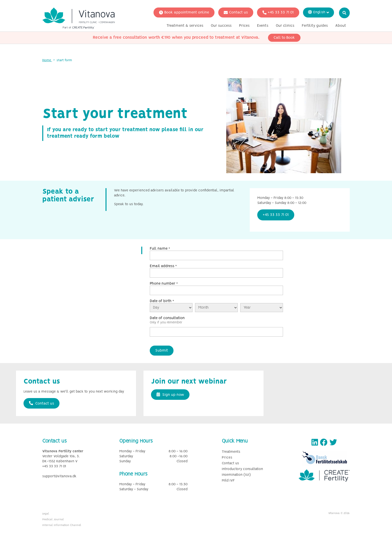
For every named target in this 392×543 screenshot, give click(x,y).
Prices (244, 26)
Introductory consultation (242, 469)
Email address (163, 266)
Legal (46, 514)
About (341, 26)
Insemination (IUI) (236, 475)
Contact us (236, 12)
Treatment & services (185, 26)
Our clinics (285, 26)
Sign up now (170, 395)
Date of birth (162, 301)
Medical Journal (53, 520)
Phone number (164, 284)
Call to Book (284, 38)
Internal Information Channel (62, 525)
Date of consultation (167, 318)
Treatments (231, 452)
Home (47, 60)
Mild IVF (228, 481)
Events (263, 26)
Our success (221, 26)
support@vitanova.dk (59, 476)
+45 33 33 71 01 (278, 12)
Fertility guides (315, 26)
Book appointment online (184, 12)
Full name (160, 249)
